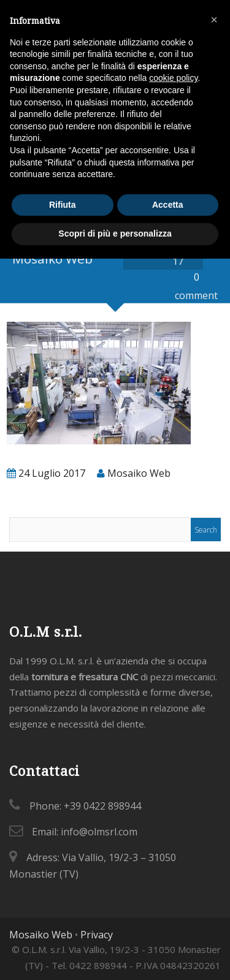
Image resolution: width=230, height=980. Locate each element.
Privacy (97, 935)
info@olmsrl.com (99, 832)
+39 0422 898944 (102, 806)
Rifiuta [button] (63, 205)
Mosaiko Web (41, 935)
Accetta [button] (168, 205)
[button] (214, 20)
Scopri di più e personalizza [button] (115, 234)
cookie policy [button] (173, 78)
